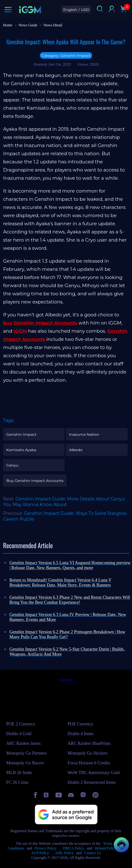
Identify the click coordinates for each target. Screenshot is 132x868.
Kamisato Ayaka (21, 450)
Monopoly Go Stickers (88, 753)
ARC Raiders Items (24, 743)
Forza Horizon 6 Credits (89, 763)
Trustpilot (66, 680)
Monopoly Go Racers (25, 763)
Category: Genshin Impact (66, 55)
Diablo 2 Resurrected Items (92, 782)
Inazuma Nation (84, 434)
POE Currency (81, 724)
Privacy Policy (46, 848)
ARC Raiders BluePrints (89, 743)
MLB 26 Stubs (19, 773)
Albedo (76, 450)
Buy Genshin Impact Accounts (35, 480)
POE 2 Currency (21, 724)
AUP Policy (40, 853)
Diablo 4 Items (81, 734)
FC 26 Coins (17, 782)
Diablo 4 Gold (19, 734)
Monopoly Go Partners (26, 753)
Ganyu (12, 465)
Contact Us (92, 853)
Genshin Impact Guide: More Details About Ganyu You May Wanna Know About (64, 502)
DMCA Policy (74, 848)
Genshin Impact (21, 434)
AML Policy (64, 853)
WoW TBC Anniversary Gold (94, 773)
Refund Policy (106, 848)
